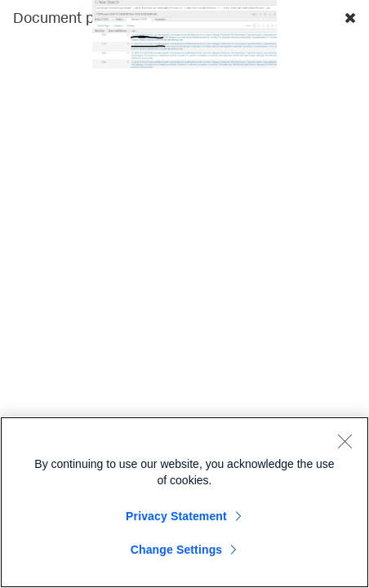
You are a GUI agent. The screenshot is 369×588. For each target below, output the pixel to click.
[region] (184, 502)
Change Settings (177, 550)
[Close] (345, 441)
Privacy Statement (176, 516)
